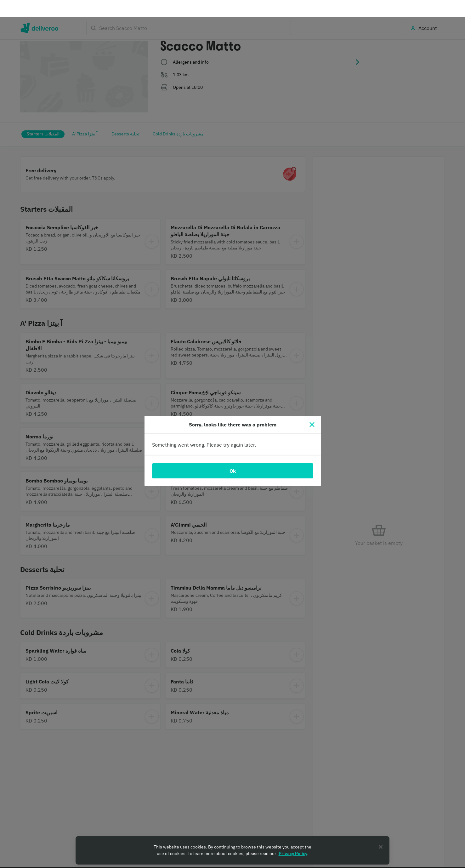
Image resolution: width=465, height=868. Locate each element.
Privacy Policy (293, 837)
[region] (233, 834)
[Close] (312, 408)
